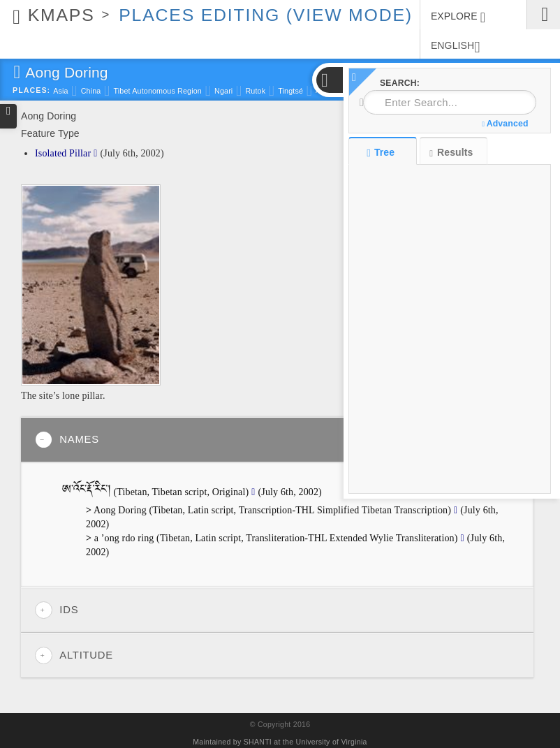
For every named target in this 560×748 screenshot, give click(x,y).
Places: (31, 90)
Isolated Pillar (63, 153)
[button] (329, 80)
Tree (382, 152)
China (91, 91)
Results (451, 153)
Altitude (74, 655)
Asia (60, 91)
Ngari (223, 91)
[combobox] (450, 102)
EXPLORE (458, 17)
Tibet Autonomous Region (157, 91)
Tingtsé (290, 91)
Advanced (505, 124)
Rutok (255, 91)
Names (67, 440)
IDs (57, 610)
